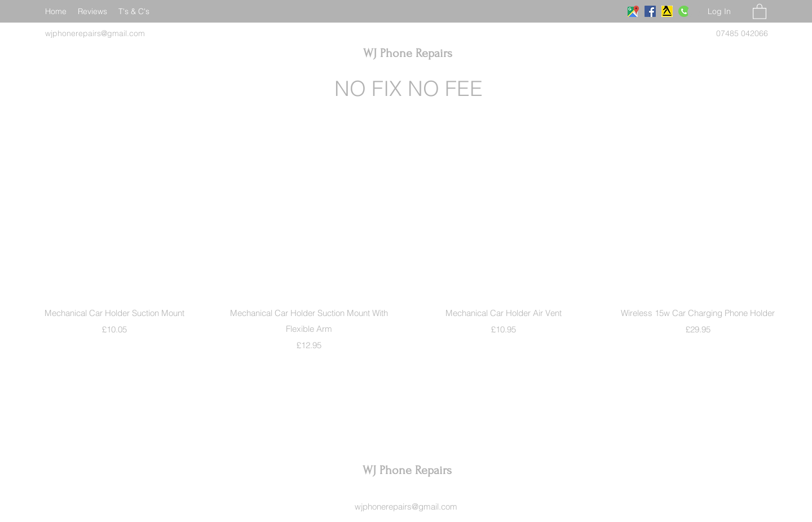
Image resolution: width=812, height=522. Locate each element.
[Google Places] (633, 11)
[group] (406, 255)
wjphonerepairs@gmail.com (406, 506)
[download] (667, 11)
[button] (760, 11)
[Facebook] (650, 11)
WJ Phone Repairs (408, 53)
